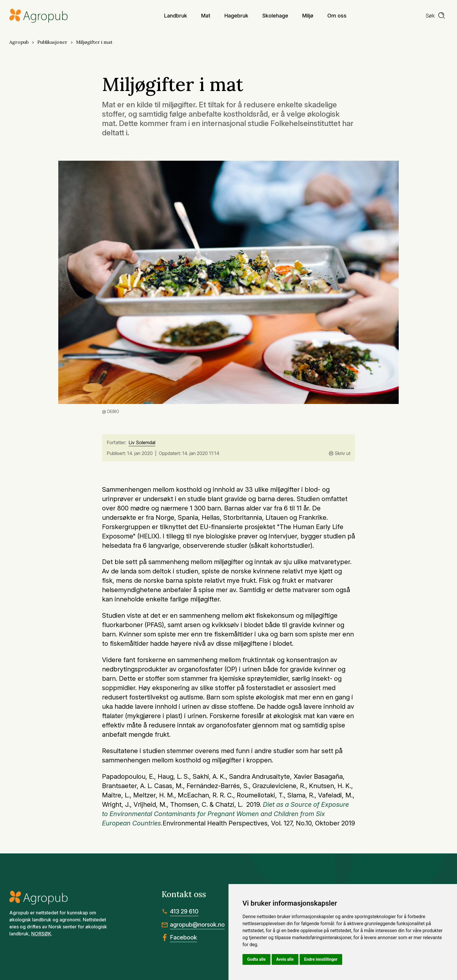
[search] (435, 16)
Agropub (19, 42)
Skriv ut (340, 453)
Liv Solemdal (142, 443)
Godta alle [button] (256, 959)
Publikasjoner (52, 42)
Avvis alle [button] (285, 959)
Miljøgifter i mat (94, 42)
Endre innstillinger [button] (321, 959)
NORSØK (41, 934)
